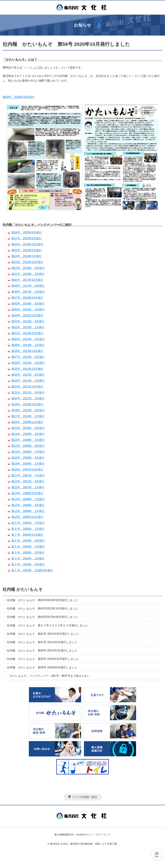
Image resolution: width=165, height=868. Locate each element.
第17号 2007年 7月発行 (28, 475)
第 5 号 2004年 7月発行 (28, 547)
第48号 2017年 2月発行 (28, 292)
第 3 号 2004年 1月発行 (28, 558)
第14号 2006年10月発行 (27, 493)
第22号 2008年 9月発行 (28, 446)
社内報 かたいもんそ (23, 589)
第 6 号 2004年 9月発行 (28, 541)
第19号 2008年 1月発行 (28, 464)
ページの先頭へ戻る (85, 797)
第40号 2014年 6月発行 (28, 339)
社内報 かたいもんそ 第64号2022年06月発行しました (43, 617)
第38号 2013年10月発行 (27, 351)
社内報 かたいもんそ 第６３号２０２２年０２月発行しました (47, 625)
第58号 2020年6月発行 (27, 232)
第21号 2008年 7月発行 (28, 452)
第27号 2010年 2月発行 (28, 416)
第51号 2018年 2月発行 (28, 274)
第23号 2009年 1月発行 (28, 440)
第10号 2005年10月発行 (27, 517)
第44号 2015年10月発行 (27, 315)
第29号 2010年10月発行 (27, 404)
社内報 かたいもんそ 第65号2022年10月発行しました (43, 609)
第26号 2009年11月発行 (27, 422)
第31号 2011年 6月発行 (28, 393)
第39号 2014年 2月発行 (28, 345)
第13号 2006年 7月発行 (28, 499)
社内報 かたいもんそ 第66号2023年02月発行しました (43, 600)
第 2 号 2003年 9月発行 (28, 564)
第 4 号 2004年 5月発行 (28, 553)
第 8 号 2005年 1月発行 (28, 529)
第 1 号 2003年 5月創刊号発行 (32, 570)
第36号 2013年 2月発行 (28, 363)
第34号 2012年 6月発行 (28, 375)
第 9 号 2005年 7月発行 (28, 523)
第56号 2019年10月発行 (27, 244)
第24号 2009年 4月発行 (28, 434)
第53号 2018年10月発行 (27, 262)
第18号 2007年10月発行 (27, 470)
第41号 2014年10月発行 (27, 333)
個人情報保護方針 (64, 835)
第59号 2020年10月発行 (19, 97)
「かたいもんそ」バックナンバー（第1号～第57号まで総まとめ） (48, 676)
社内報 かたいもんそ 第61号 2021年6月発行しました (42, 642)
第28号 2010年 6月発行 (28, 410)
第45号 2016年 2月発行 (28, 310)
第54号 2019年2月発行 (27, 256)
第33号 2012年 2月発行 (28, 381)
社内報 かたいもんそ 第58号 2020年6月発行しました (42, 667)
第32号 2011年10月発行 (27, 387)
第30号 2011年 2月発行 (28, 398)
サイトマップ (103, 835)
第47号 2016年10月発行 (27, 298)
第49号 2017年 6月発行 (28, 286)
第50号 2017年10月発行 (27, 280)
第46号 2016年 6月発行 (28, 304)
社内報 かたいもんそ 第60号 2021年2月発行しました (42, 651)
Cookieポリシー (85, 835)
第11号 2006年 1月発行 (28, 511)
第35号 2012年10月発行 (27, 369)
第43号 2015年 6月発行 (28, 321)
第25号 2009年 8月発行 (28, 428)
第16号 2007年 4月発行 (28, 481)
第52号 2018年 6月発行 (28, 268)
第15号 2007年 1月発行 (28, 487)
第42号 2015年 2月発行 (28, 327)
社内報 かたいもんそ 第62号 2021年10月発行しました (43, 634)
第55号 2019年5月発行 (27, 250)
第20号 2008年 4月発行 (28, 458)
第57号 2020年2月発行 (27, 238)
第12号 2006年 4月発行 (28, 505)
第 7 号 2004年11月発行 (27, 535)
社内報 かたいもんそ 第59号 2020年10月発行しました (43, 659)
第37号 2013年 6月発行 (28, 357)
